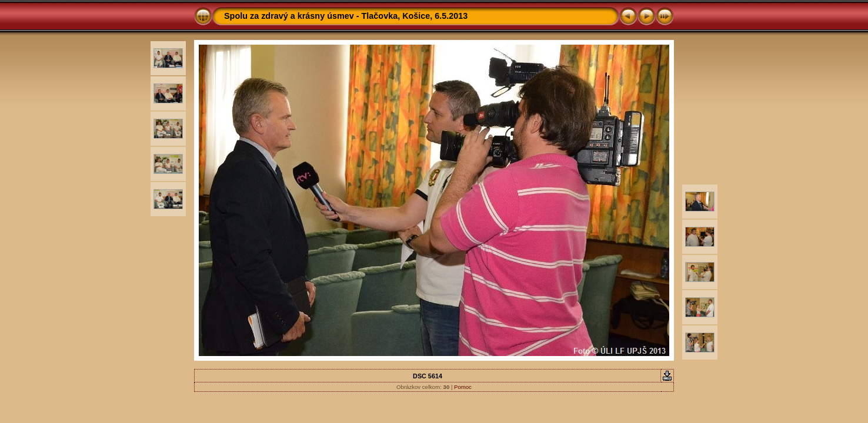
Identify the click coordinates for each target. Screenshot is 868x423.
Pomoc (463, 387)
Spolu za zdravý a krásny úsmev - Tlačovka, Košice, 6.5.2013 (346, 16)
